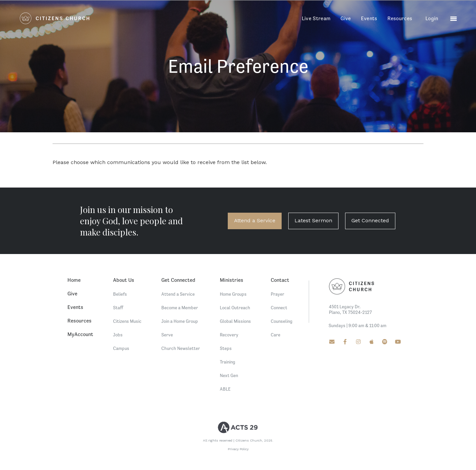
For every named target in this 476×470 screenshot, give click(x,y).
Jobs (118, 335)
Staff (118, 308)
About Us (124, 280)
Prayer (278, 294)
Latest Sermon (313, 220)
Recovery (229, 335)
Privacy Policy (238, 449)
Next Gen (229, 375)
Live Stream (316, 18)
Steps (226, 348)
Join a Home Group (180, 321)
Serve (167, 335)
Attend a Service (255, 220)
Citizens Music (127, 321)
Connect (279, 308)
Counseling (282, 321)
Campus (121, 348)
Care (276, 335)
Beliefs (120, 294)
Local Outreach (235, 308)
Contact (280, 280)
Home (74, 280)
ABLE (225, 389)
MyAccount (80, 334)
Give (346, 18)
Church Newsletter (181, 348)
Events (369, 18)
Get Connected (370, 220)
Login (432, 18)
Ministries (232, 280)
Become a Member (180, 308)
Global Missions (235, 321)
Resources (400, 18)
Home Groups (233, 294)
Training (228, 362)
